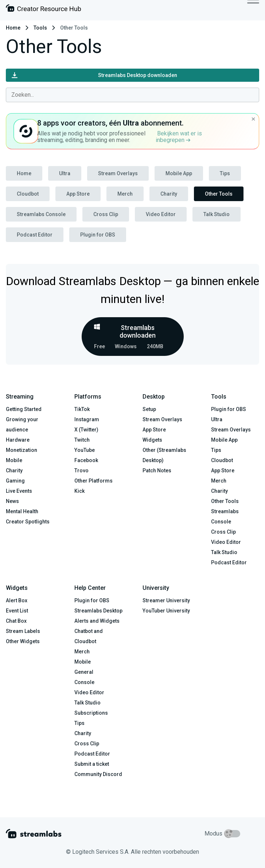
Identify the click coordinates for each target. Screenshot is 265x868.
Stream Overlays (118, 173)
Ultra (65, 173)
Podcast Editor (35, 235)
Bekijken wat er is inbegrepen (179, 137)
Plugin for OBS (98, 235)
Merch (125, 194)
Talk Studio (217, 214)
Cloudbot (28, 194)
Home (13, 28)
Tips (225, 173)
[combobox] (132, 95)
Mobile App (179, 173)
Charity (169, 194)
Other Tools (219, 194)
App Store (78, 194)
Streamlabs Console (41, 214)
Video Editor (161, 214)
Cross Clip (106, 214)
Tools (40, 28)
